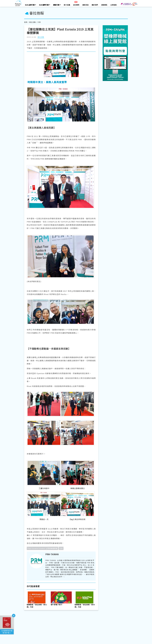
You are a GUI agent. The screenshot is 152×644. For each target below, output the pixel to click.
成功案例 (76, 5)
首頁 (26, 22)
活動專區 (104, 5)
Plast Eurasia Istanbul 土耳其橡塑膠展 (42, 548)
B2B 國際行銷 (45, 5)
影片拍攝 (67, 5)
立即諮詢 (113, 5)
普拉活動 (32, 22)
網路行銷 (57, 5)
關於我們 (95, 5)
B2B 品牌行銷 (30, 5)
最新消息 (85, 5)
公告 (61, 548)
